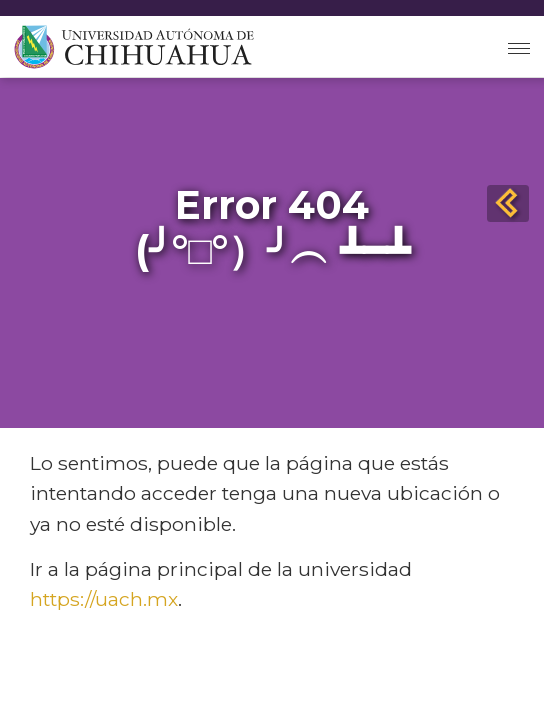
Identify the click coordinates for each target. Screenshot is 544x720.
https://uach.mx (104, 599)
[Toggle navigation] (519, 46)
